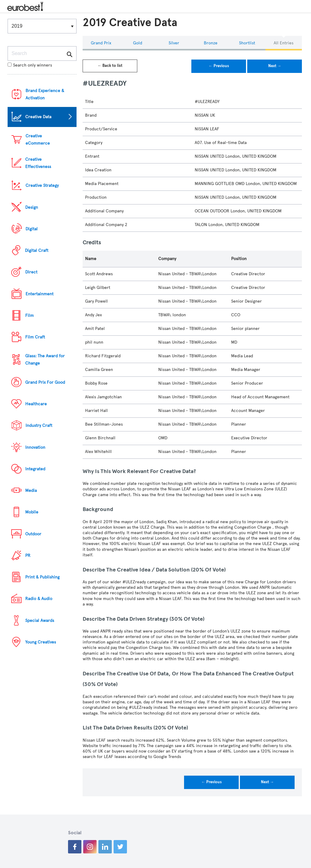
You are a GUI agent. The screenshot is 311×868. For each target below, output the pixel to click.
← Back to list (110, 66)
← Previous (219, 66)
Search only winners (30, 65)
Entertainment (39, 294)
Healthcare (36, 404)
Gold (138, 43)
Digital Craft (37, 250)
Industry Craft (39, 425)
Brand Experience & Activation (45, 94)
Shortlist (247, 43)
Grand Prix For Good (45, 382)
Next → (275, 66)
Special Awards (40, 621)
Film (29, 316)
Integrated (35, 469)
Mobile (32, 512)
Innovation (35, 447)
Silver (174, 43)
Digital (32, 229)
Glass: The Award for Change (45, 360)
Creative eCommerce (38, 140)
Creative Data (38, 117)
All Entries (284, 43)
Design (32, 207)
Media (31, 491)
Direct (31, 272)
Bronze (211, 43)
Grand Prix (101, 43)
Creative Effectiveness (38, 163)
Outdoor (33, 534)
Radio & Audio (39, 599)
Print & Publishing (42, 577)
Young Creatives (41, 642)
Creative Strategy (42, 185)
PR (28, 556)
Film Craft (35, 337)
